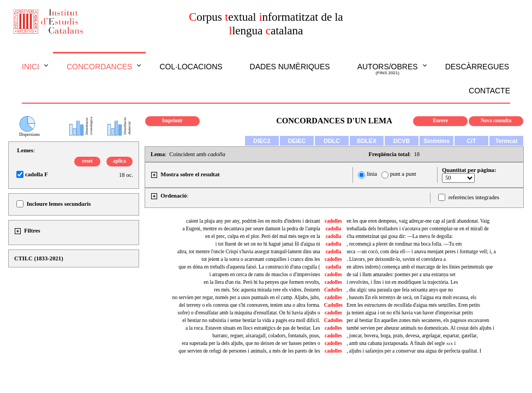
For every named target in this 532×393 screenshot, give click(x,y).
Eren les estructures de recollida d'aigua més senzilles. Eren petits (413, 305)
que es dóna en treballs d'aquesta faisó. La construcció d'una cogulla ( (249, 267)
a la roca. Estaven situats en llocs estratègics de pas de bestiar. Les (253, 328)
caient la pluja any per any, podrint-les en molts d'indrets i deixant (253, 221)
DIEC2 (262, 141)
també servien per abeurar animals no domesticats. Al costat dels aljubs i (420, 328)
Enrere (440, 121)
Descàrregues (477, 67)
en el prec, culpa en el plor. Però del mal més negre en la (263, 236)
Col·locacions (191, 67)
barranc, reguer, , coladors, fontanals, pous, (266, 336)
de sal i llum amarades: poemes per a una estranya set (401, 275)
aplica (119, 161)
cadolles (333, 221)
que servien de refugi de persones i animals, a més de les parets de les (249, 351)
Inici (31, 67)
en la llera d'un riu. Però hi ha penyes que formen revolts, (262, 282)
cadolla (334, 229)
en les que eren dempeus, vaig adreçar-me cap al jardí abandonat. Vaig (418, 221)
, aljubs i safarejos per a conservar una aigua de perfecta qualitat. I (414, 351)
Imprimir (172, 121)
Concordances (100, 67)
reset (88, 161)
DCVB (402, 141)
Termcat (507, 141)
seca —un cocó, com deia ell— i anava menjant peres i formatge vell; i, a (421, 252)
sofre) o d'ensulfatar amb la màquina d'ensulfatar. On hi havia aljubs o (249, 313)
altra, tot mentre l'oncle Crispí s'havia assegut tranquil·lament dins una (249, 252)
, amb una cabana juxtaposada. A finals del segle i (401, 343)
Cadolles (333, 305)
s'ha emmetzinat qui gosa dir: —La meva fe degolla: (400, 236)
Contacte (489, 91)
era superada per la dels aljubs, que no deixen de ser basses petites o (251, 343)
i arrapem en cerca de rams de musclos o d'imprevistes (265, 275)
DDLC (332, 141)
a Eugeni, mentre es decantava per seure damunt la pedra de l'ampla (251, 229)
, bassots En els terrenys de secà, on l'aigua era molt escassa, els (411, 297)
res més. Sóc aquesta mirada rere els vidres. (267, 290)
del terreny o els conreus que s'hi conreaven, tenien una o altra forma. (250, 305)
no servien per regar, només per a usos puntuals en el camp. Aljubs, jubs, (246, 297)
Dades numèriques (290, 67)
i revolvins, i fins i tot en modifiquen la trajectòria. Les (402, 282)
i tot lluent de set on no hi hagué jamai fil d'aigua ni (268, 244)
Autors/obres (388, 69)
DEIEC (297, 141)
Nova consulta (496, 121)
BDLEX (367, 141)
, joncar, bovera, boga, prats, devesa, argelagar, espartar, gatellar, (412, 336)
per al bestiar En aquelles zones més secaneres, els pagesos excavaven (418, 320)
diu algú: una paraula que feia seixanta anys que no (400, 290)
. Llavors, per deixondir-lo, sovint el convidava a (396, 259)
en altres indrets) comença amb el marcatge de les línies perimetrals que (420, 267)
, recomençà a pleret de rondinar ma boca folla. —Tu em (404, 244)
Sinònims (437, 141)
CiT (471, 141)
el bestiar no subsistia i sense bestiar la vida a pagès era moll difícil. (251, 320)
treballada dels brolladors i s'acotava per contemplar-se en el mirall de (418, 229)
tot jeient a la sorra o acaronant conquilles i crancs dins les (261, 259)
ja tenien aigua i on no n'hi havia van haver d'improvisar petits (410, 313)
